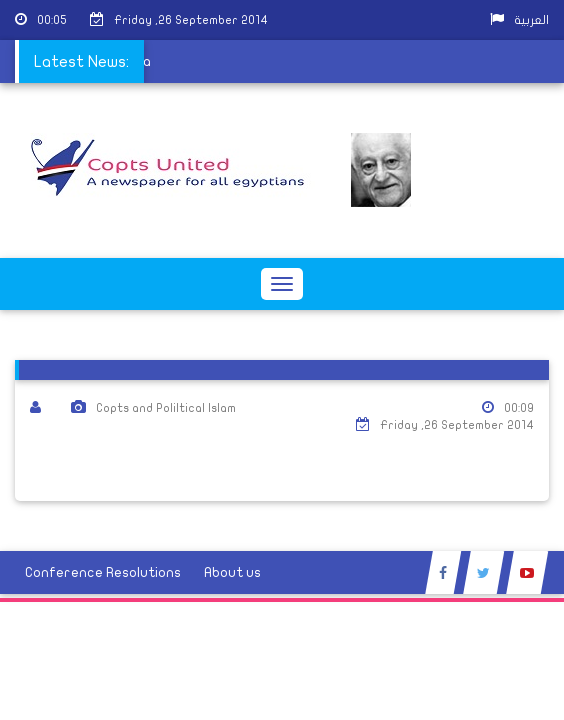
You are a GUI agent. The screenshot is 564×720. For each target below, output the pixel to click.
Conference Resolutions (103, 572)
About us (232, 572)
